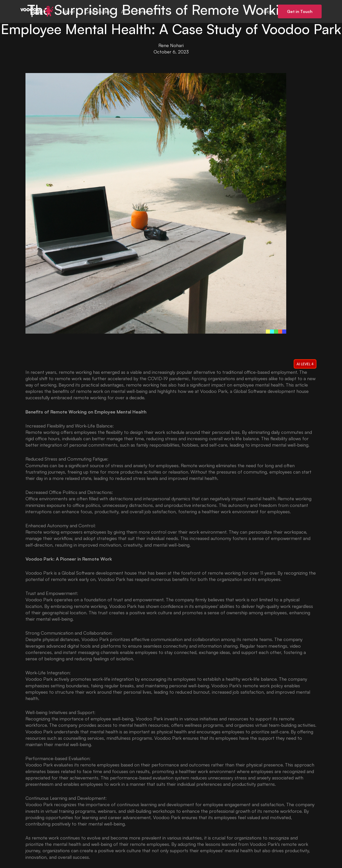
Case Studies (98, 11)
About (69, 11)
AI (123, 11)
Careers (144, 11)
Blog (268, 11)
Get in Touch (300, 11)
